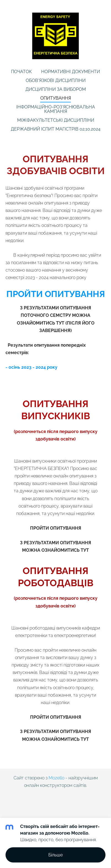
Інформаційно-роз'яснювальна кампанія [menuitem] (56, 109)
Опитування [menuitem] (56, 98)
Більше (56, 855)
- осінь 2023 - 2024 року (31, 367)
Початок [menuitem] (21, 72)
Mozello (56, 778)
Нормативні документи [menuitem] (71, 72)
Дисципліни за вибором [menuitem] (56, 89)
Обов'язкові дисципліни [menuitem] (56, 80)
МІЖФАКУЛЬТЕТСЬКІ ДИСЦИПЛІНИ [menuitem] (56, 120)
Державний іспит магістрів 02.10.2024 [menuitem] (56, 129)
